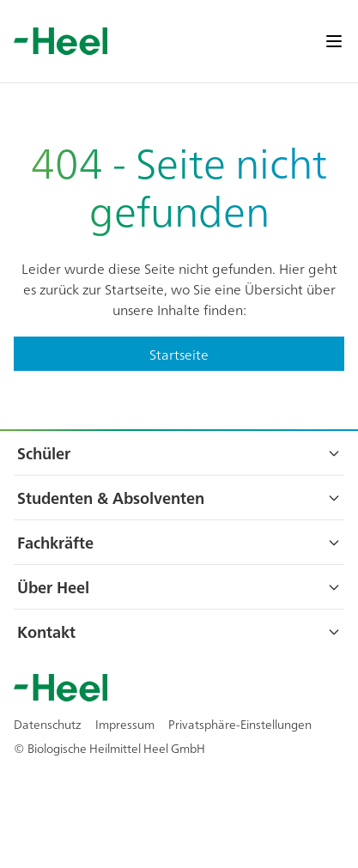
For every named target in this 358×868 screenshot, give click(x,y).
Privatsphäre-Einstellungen (240, 724)
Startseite (179, 354)
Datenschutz (48, 724)
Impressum (125, 724)
